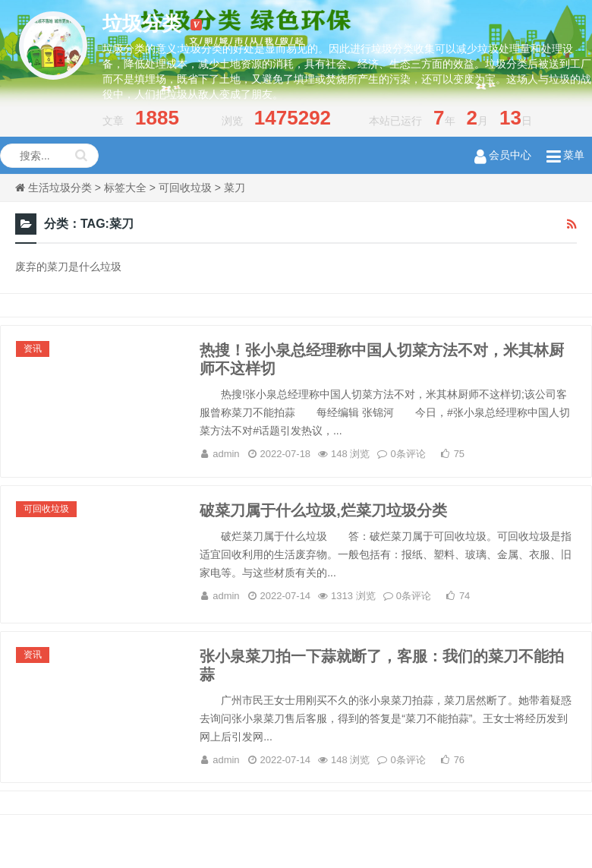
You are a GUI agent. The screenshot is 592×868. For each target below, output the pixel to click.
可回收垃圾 (185, 188)
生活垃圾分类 (60, 188)
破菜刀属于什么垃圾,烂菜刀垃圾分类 (323, 510)
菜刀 (235, 188)
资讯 (33, 349)
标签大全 (125, 188)
